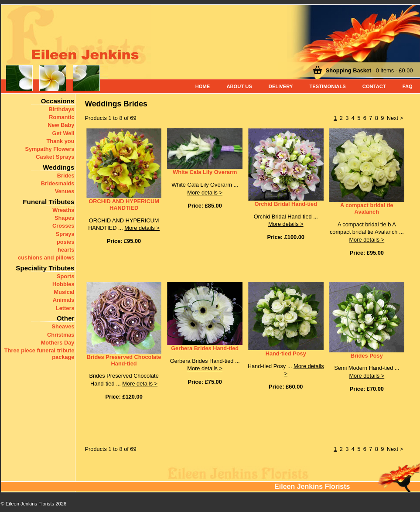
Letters (65, 308)
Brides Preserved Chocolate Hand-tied (124, 360)
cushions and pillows (46, 258)
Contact (374, 86)
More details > (142, 228)
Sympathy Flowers (50, 149)
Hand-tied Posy (286, 353)
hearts (66, 250)
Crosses (63, 226)
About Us (239, 86)
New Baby (61, 125)
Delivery (281, 86)
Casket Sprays (55, 157)
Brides (66, 176)
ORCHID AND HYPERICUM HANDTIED (124, 205)
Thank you (61, 141)
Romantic (61, 117)
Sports (66, 276)
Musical (64, 292)
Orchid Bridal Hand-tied (286, 204)
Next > (395, 118)
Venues (65, 191)
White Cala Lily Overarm (205, 172)
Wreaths (63, 210)
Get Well (63, 133)
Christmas (61, 335)
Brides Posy (367, 356)
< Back (12, 505)
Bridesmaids (58, 183)
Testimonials (327, 86)
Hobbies (63, 284)
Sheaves (63, 326)
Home (203, 86)
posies (66, 242)
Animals (64, 300)
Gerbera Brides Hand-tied (205, 348)
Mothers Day (58, 343)
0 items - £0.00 (369, 70)
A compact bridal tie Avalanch (367, 208)
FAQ (408, 86)
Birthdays (61, 109)
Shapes (65, 218)
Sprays (65, 234)
